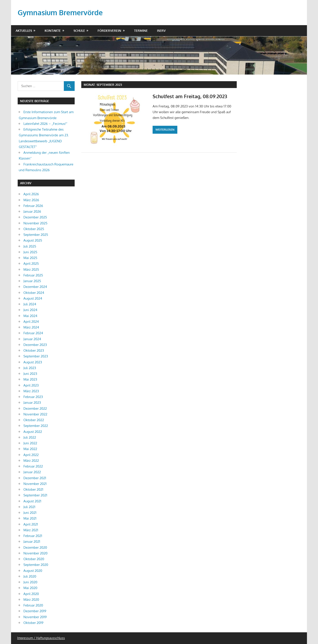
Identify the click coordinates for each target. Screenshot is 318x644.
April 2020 (31, 594)
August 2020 (33, 571)
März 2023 (31, 391)
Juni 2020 (30, 582)
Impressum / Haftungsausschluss (41, 638)
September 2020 (36, 565)
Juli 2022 (30, 437)
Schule (79, 31)
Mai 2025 (30, 258)
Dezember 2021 (35, 478)
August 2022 (33, 432)
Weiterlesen (165, 130)
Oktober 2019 (33, 623)
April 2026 (31, 194)
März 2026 (31, 200)
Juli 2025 (30, 246)
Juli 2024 (30, 304)
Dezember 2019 (35, 611)
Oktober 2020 (34, 559)
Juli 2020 (30, 576)
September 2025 (36, 235)
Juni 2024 (30, 310)
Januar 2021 (32, 542)
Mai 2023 (30, 379)
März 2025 (31, 269)
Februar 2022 (33, 466)
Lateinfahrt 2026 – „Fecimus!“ (45, 124)
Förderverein (109, 31)
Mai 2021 (30, 518)
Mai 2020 (30, 588)
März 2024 (31, 327)
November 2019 (35, 617)
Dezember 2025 (35, 217)
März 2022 (31, 461)
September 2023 (36, 356)
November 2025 (35, 223)
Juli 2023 (30, 368)
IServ (161, 31)
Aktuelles (24, 31)
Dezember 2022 (35, 408)
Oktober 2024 (34, 293)
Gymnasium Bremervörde (60, 12)
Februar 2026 (33, 206)
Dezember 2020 (35, 547)
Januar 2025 (32, 281)
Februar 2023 (33, 397)
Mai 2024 (30, 316)
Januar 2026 (32, 211)
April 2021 (31, 524)
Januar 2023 (32, 403)
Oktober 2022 (34, 420)
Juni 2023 (30, 374)
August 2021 (32, 501)
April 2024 (31, 322)
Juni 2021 (30, 513)
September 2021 (35, 495)
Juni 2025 (30, 252)
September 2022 (36, 426)
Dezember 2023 (35, 345)
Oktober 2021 (33, 489)
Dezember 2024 (35, 287)
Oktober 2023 (34, 350)
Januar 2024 (32, 339)
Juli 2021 (29, 507)
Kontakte (53, 31)
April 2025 (31, 264)
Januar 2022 (32, 472)
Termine (141, 31)
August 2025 (33, 240)
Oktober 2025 (34, 229)
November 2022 (35, 414)
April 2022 (31, 455)
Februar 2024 (33, 333)
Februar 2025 (33, 275)
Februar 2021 (33, 536)
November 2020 (35, 553)
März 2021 (31, 530)
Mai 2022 (30, 449)
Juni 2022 (30, 443)
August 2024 (33, 298)
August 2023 (33, 362)
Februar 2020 (33, 605)
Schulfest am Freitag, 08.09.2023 (190, 96)
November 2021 (35, 484)
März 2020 (31, 600)
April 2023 (31, 385)
